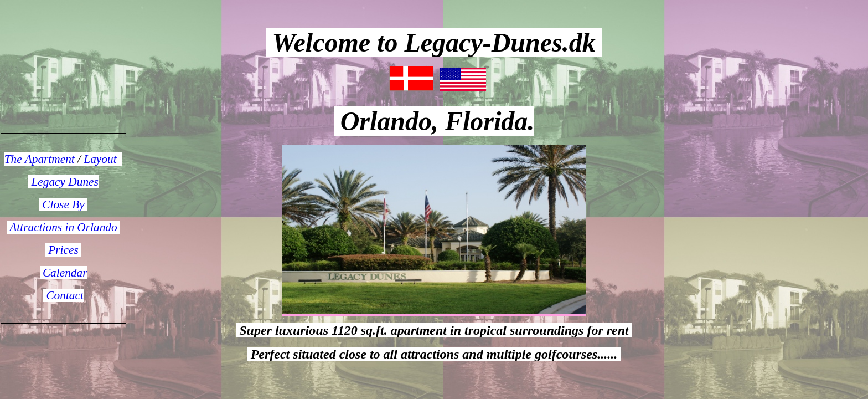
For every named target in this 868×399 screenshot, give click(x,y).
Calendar (64, 273)
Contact (63, 295)
